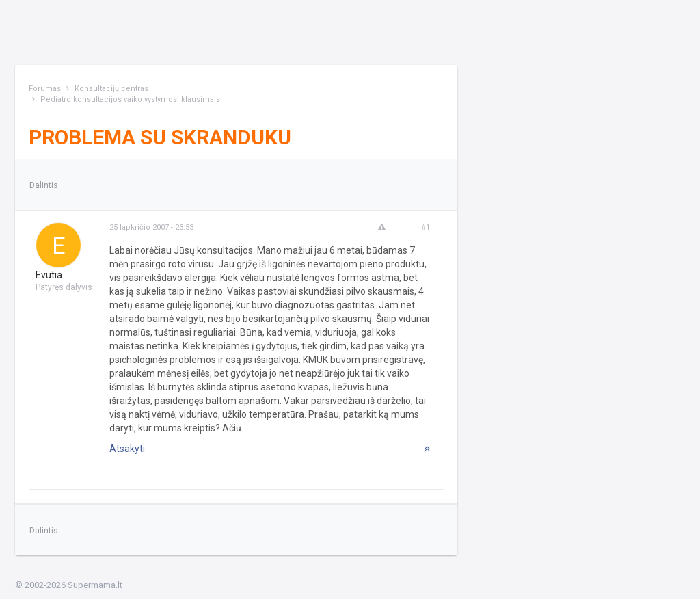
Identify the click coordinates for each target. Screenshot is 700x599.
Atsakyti (127, 449)
